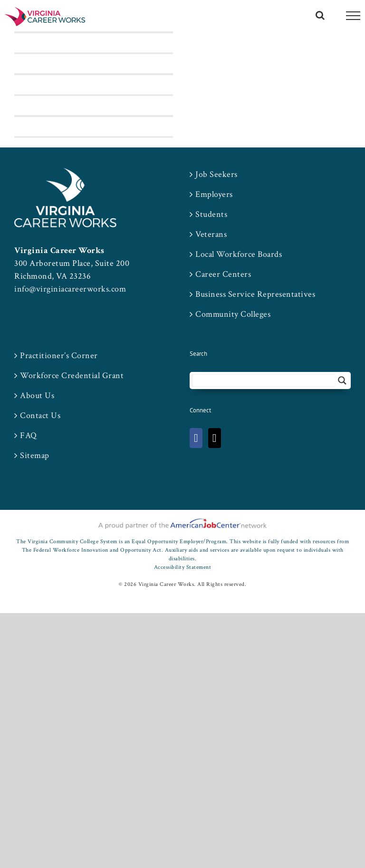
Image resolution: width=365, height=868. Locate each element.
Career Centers (223, 274)
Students (211, 214)
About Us (37, 395)
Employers (214, 194)
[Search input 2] (264, 380)
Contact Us (40, 415)
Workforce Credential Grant (72, 375)
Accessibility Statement (183, 567)
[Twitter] (215, 438)
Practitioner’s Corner (59, 356)
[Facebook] (196, 438)
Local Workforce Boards (239, 254)
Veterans (211, 234)
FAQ (29, 435)
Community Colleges (233, 314)
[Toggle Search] (320, 15)
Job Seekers (216, 174)
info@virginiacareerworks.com (70, 289)
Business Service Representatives (255, 294)
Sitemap (35, 455)
